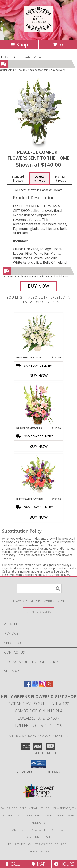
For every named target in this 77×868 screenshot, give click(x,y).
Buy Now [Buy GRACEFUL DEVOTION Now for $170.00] (39, 376)
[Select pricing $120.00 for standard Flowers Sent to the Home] (18, 179)
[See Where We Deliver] (39, 612)
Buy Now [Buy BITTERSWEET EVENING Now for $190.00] (39, 517)
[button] (38, 764)
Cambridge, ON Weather (30, 830)
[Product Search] (39, 588)
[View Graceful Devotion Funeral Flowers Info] (38, 334)
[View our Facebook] (28, 686)
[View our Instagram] (42, 686)
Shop (19, 44)
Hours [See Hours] (64, 864)
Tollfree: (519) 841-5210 (38, 725)
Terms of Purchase (51, 844)
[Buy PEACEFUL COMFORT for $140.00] (39, 286)
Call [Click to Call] (13, 864)
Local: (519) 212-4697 (39, 718)
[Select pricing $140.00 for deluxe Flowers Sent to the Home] (40, 179)
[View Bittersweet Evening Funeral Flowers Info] (38, 476)
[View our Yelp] (50, 686)
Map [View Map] (39, 864)
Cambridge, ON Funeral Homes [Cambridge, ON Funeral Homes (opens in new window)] (25, 808)
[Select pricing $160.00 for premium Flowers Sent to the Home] (61, 179)
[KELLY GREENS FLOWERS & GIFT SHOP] (38, 30)
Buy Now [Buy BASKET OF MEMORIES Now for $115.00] (39, 446)
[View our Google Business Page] (35, 686)
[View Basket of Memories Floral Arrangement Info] (38, 405)
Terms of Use (39, 851)
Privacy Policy (20, 844)
